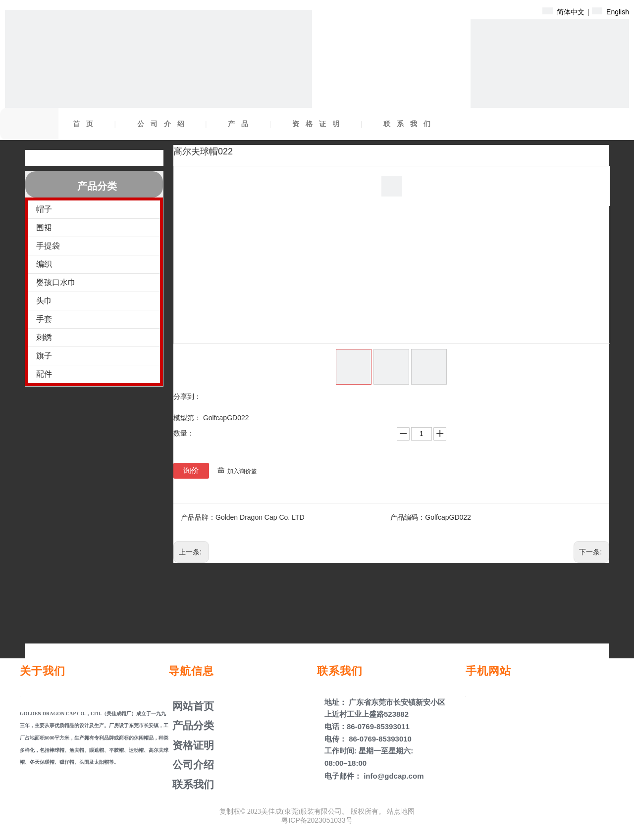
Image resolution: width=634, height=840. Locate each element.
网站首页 (192, 706)
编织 (44, 264)
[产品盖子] (550, 99)
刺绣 (44, 337)
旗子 (44, 356)
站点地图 (401, 811)
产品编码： (408, 517)
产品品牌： (198, 517)
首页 (86, 124)
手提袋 (48, 246)
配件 (44, 374)
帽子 (44, 209)
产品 (241, 124)
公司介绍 (164, 124)
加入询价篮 (242, 471)
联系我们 (410, 124)
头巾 (44, 301)
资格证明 (319, 124)
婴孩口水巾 (56, 282)
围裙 (44, 227)
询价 (191, 470)
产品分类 (192, 725)
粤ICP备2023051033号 (317, 820)
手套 (44, 319)
